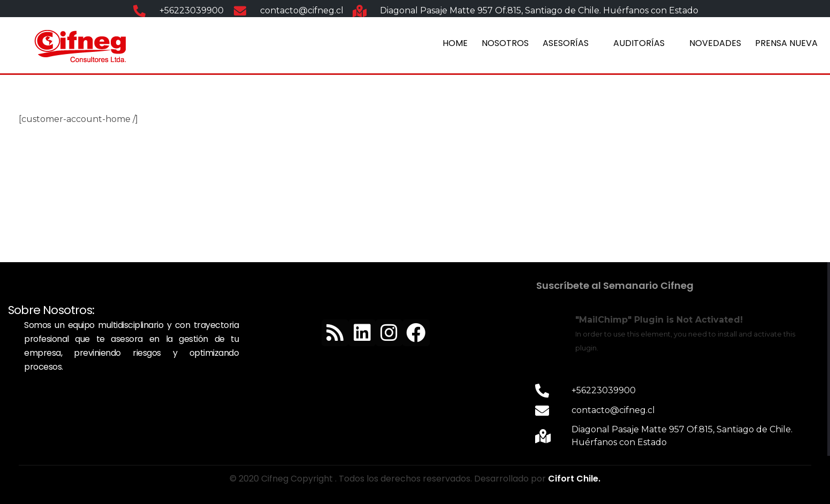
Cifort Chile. (574, 479)
